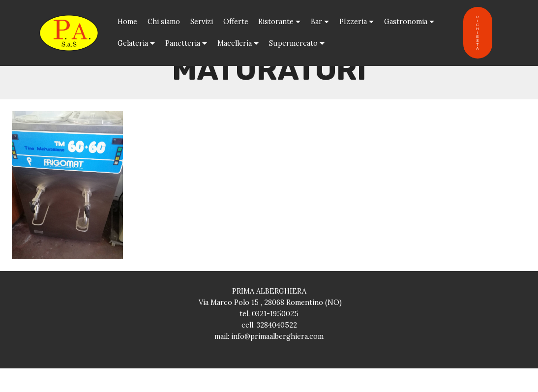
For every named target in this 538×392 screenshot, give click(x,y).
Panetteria (183, 43)
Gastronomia (406, 22)
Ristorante (276, 22)
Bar (316, 22)
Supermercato (293, 43)
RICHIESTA (478, 33)
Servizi (202, 22)
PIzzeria (353, 22)
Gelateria (133, 43)
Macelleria (235, 43)
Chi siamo (164, 22)
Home (127, 22)
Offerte (236, 22)
